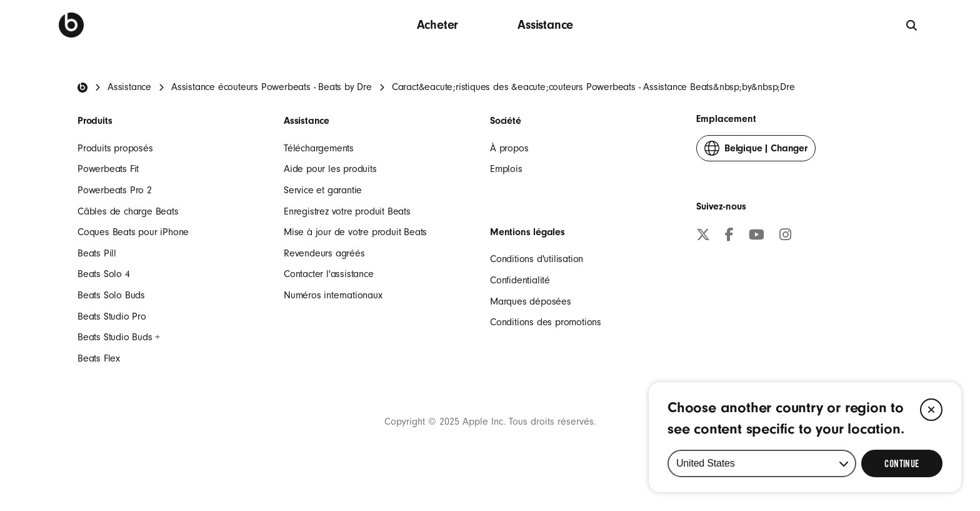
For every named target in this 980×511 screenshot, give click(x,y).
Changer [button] (756, 151)
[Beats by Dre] (71, 25)
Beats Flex (99, 358)
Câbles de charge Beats (128, 211)
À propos (509, 148)
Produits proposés (115, 148)
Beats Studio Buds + (119, 337)
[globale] (912, 25)
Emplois (506, 169)
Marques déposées (531, 301)
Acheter (438, 25)
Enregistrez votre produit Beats (347, 211)
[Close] (931, 410)
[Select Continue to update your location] (902, 463)
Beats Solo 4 (104, 274)
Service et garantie (323, 190)
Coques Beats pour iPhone (133, 232)
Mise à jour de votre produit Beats (355, 232)
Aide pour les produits (330, 169)
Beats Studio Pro (112, 316)
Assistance (545, 25)
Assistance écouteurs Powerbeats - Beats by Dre (272, 87)
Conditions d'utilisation (537, 259)
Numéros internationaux (333, 295)
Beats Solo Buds (111, 295)
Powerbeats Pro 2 (115, 190)
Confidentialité (520, 280)
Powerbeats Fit (108, 169)
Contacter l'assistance (329, 274)
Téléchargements (319, 148)
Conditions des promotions (546, 322)
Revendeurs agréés (324, 253)
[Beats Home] (82, 88)
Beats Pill (97, 253)
